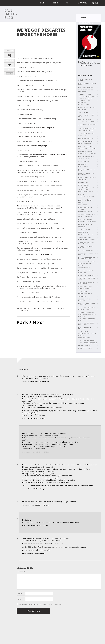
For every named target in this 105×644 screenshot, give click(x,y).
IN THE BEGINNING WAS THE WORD (87, 170)
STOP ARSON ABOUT (84, 338)
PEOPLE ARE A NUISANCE (86, 219)
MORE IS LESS (82, 273)
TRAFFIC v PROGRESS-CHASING (87, 128)
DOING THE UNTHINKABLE (86, 192)
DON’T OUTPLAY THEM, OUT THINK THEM (87, 304)
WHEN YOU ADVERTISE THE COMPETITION (86, 283)
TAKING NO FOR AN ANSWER (87, 312)
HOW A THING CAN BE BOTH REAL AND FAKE (87, 324)
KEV (23, 553)
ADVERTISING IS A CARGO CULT (87, 107)
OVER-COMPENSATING (85, 144)
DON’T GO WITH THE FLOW (86, 156)
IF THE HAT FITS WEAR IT (85, 348)
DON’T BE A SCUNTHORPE (86, 87)
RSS (7, 74)
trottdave (25, 452)
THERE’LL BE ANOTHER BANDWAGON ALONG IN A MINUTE (86, 201)
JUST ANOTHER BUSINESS (86, 141)
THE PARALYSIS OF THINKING (87, 261)
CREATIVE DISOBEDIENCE (86, 270)
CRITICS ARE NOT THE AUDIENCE (85, 265)
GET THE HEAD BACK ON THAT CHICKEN (87, 335)
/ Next (37, 322)
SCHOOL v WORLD (84, 105)
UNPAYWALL (82, 3)
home (42, 3)
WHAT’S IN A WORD (84, 310)
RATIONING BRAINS (84, 185)
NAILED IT (81, 194)
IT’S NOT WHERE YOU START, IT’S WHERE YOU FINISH (87, 258)
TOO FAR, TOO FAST (84, 268)
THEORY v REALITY (84, 331)
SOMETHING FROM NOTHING (87, 340)
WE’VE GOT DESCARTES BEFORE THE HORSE (41, 32)
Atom (11, 74)
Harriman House (87, 66)
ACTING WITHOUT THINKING (87, 214)
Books (55, 3)
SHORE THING (82, 291)
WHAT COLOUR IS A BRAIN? (86, 275)
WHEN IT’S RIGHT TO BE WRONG (85, 80)
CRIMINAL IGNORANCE (85, 289)
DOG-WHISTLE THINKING (86, 151)
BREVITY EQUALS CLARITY (86, 224)
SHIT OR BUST (82, 296)
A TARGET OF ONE (84, 162)
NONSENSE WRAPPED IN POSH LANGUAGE (87, 254)
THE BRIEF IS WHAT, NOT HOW (87, 154)
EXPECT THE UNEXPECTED (86, 146)
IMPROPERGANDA (84, 232)
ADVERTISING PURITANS (85, 286)
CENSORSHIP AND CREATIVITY (87, 177)
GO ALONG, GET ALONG (85, 217)
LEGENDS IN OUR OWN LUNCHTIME (85, 300)
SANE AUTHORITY (83, 112)
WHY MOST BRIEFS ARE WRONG (88, 343)
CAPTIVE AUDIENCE (84, 182)
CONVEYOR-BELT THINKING (86, 131)
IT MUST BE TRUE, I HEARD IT (87, 240)
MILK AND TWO (83, 205)
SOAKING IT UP (83, 164)
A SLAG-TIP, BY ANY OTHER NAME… (86, 116)
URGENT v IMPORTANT (85, 346)
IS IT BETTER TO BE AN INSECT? (87, 222)
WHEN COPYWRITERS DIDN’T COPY (87, 320)
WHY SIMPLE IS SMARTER (86, 250)
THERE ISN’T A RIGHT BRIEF (86, 197)
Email (20, 599)
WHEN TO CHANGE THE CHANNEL (85, 208)
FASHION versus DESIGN (85, 212)
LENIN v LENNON (83, 167)
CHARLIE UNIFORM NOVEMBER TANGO (87, 84)
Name (20, 593)
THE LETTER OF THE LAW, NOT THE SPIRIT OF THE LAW (87, 97)
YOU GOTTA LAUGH (84, 230)
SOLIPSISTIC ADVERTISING (86, 159)
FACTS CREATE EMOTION (86, 235)
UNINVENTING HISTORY (85, 294)
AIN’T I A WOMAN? (83, 180)
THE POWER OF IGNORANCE (87, 122)
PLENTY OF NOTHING (85, 119)
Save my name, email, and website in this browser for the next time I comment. (41, 604)
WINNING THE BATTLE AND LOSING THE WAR (86, 243)
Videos (69, 3)
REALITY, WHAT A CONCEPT (86, 139)
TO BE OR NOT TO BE (85, 237)
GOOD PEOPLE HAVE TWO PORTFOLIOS (86, 174)
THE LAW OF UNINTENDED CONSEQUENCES (86, 188)
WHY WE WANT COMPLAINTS (87, 307)
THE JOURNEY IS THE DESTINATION (84, 101)
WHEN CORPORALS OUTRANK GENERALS (87, 316)
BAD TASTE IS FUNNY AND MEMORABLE (86, 91)
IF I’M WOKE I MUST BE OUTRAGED (85, 328)
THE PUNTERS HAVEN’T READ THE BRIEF (87, 279)
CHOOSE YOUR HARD (85, 94)
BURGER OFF (82, 136)
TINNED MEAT (82, 227)
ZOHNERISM (82, 110)
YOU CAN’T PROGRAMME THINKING (86, 247)
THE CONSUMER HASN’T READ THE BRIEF (87, 125)
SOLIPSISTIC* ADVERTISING (86, 133)
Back (22, 322)
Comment (22, 572)
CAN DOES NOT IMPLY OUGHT (87, 149)
